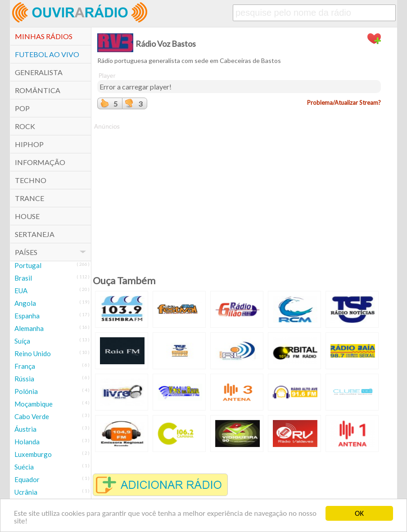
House (27, 216)
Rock (25, 126)
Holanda (27, 442)
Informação (40, 162)
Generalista (39, 72)
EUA (21, 291)
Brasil (23, 278)
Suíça (22, 341)
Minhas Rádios (44, 36)
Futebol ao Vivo (47, 54)
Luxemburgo (33, 454)
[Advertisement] (239, 194)
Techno (31, 180)
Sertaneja (35, 234)
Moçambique (34, 404)
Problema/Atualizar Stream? (344, 103)
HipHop (29, 144)
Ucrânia (26, 492)
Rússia (24, 379)
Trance (29, 198)
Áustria (25, 429)
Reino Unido (33, 353)
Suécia (24, 467)
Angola (25, 303)
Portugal (28, 265)
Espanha (27, 316)
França (25, 366)
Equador (27, 479)
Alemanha (29, 328)
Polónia (26, 391)
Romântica (38, 90)
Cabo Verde (32, 416)
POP (22, 108)
